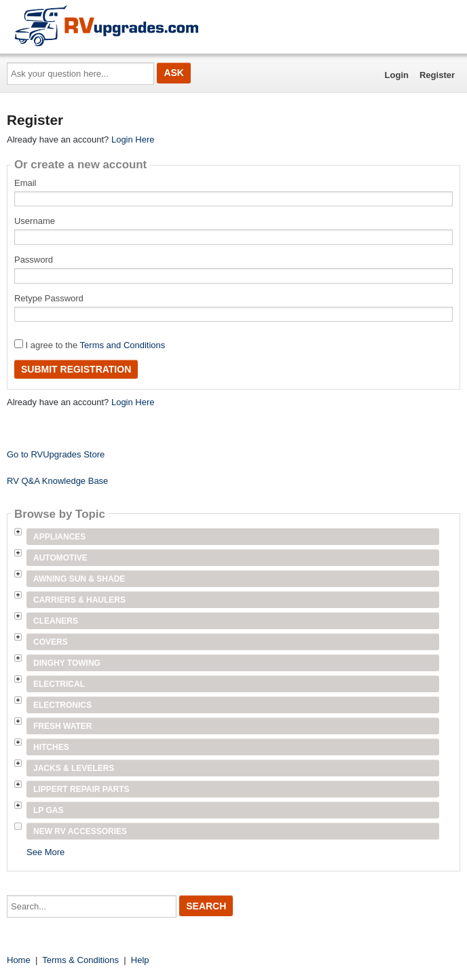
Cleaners (56, 621)
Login (397, 75)
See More (45, 852)
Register (437, 75)
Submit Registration (76, 369)
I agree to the (90, 345)
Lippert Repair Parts (81, 789)
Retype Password (49, 298)
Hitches (51, 747)
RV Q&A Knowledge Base (57, 481)
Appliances (59, 537)
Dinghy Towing (67, 663)
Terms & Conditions (80, 960)
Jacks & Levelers (74, 768)
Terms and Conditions (123, 345)
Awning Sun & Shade (79, 579)
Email (25, 183)
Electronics (62, 705)
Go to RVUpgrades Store (56, 454)
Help (140, 960)
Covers (51, 642)
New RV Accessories (80, 831)
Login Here (133, 139)
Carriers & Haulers (79, 600)
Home (19, 960)
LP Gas (48, 810)
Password (34, 260)
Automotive (60, 558)
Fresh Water (62, 726)
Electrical (59, 684)
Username (35, 221)
